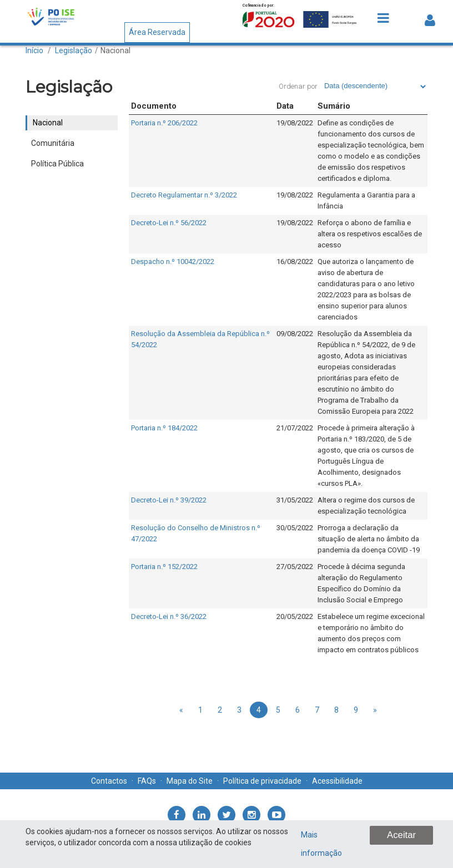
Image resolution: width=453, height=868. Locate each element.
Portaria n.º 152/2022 (164, 567)
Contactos (109, 781)
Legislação (74, 50)
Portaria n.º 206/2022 (164, 123)
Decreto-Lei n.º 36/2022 (169, 616)
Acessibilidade (337, 781)
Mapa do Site (190, 781)
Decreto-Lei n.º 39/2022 (169, 500)
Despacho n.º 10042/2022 (173, 262)
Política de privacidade (262, 781)
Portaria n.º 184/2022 (164, 428)
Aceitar (401, 835)
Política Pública (57, 164)
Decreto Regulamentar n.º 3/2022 (184, 195)
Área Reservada (157, 32)
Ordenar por (298, 86)
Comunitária (53, 143)
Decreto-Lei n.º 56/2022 (169, 223)
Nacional (115, 50)
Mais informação (321, 844)
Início (34, 50)
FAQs (147, 781)
